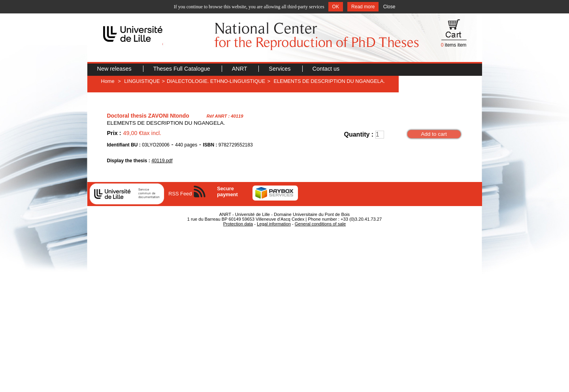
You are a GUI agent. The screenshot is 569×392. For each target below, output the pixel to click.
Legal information (274, 224)
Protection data (238, 224)
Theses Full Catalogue (183, 69)
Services (280, 69)
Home (108, 81)
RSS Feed (180, 194)
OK (336, 7)
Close (389, 7)
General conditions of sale (320, 224)
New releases (115, 69)
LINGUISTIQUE (142, 81)
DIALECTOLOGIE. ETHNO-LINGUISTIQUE (216, 81)
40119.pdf (162, 161)
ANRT (240, 69)
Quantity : (359, 134)
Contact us (326, 69)
